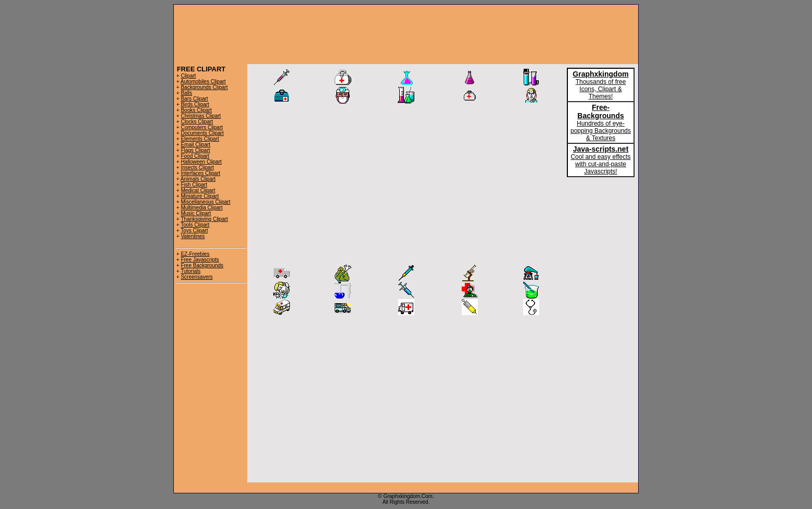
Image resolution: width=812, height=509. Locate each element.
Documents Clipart (202, 133)
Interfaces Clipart (200, 173)
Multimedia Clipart (201, 208)
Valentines (193, 236)
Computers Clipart (202, 127)
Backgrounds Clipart (204, 87)
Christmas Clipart (201, 116)
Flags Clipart (195, 150)
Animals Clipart (198, 179)
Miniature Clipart (200, 196)
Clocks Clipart (197, 122)
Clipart (188, 76)
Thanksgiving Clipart (204, 219)
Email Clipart (195, 145)
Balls (186, 93)
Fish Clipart (194, 185)
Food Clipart (195, 156)
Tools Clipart (195, 225)
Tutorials (191, 271)
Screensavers (196, 277)
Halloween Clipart (201, 162)
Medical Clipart (198, 190)
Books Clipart (196, 110)
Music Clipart (196, 213)
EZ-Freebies (195, 254)
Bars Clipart (194, 99)
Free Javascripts (200, 260)
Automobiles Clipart (203, 82)
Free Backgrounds (202, 265)
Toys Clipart (194, 231)
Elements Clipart (200, 139)
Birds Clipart (195, 104)
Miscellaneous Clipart (205, 202)
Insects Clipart (197, 167)
